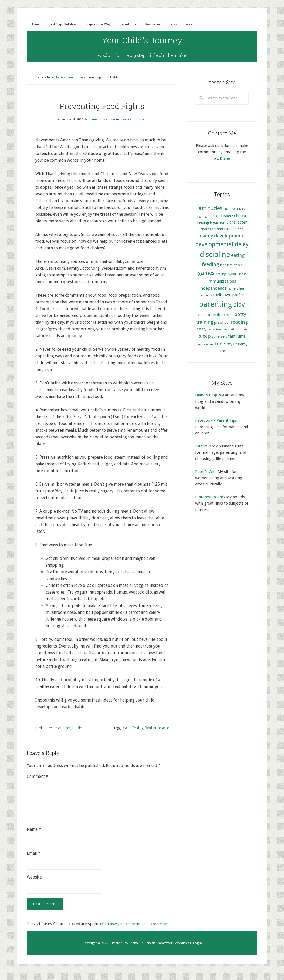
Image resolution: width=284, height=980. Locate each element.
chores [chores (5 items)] (206, 230)
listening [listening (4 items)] (206, 296)
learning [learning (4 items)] (233, 289)
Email (34, 854)
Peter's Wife (206, 472)
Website (34, 878)
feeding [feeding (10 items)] (211, 265)
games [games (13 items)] (206, 273)
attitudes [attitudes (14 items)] (211, 209)
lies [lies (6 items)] (242, 289)
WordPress (183, 950)
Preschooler (61, 729)
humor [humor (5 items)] (232, 274)
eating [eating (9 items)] (238, 256)
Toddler (77, 729)
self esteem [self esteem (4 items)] (215, 330)
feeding (138, 729)
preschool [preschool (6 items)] (222, 323)
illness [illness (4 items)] (242, 274)
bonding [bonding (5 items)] (229, 217)
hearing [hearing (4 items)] (221, 274)
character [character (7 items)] (238, 223)
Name (34, 830)
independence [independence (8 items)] (213, 289)
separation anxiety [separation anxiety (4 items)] (235, 330)
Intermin (203, 447)
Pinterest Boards (210, 498)
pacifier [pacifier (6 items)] (238, 295)
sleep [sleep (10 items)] (205, 336)
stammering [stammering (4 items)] (219, 337)
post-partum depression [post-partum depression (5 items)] (216, 315)
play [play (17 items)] (239, 305)
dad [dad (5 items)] (241, 230)
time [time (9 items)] (220, 344)
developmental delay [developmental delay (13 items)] (222, 245)
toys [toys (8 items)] (230, 345)
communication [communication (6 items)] (224, 229)
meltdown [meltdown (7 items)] (222, 295)
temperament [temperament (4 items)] (205, 345)
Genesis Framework (158, 950)
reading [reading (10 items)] (239, 322)
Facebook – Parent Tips (216, 421)
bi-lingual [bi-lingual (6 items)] (215, 216)
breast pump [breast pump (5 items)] (219, 223)
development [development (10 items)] (229, 236)
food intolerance (157, 729)
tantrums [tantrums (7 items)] (237, 337)
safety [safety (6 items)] (202, 330)
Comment (38, 777)
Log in (198, 950)
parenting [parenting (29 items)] (216, 305)
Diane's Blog (206, 396)
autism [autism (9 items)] (231, 209)
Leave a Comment (134, 120)
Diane (225, 159)
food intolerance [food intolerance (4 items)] (231, 266)
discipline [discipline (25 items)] (215, 255)
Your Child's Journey (142, 39)
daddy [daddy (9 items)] (207, 236)
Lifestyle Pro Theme (125, 950)
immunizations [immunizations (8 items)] (222, 282)
